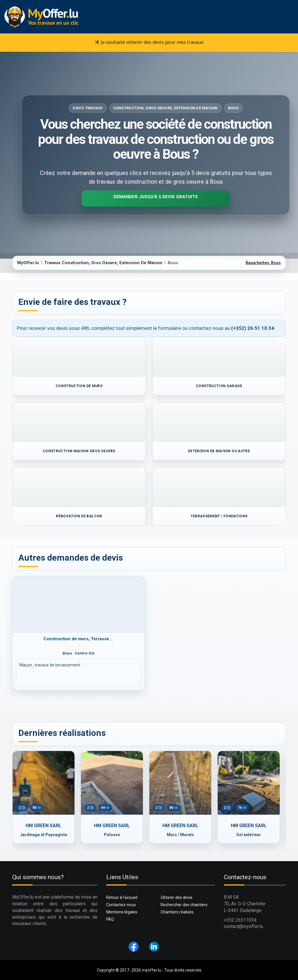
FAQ (110, 919)
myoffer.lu (151, 970)
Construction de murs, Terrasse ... (79, 639)
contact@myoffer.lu (243, 926)
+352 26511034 (240, 920)
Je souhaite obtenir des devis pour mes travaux (149, 42)
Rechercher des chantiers (184, 905)
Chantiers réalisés (177, 912)
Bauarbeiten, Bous (263, 263)
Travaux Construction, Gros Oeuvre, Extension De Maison (103, 263)
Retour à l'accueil (122, 897)
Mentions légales (122, 912)
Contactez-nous (121, 905)
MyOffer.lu (28, 263)
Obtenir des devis (177, 897)
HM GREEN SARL (44, 826)
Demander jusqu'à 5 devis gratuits (156, 197)
